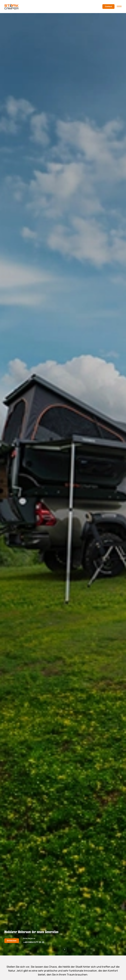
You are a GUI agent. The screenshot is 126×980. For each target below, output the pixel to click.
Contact (108, 6)
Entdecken (12, 941)
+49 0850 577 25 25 (34, 942)
